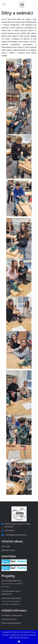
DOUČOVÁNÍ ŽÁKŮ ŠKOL (12, 584)
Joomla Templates (10, 635)
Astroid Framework (21, 638)
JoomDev (24, 635)
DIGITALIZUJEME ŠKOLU (12, 601)
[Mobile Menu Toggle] (4, 5)
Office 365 (6, 546)
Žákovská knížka (8, 550)
